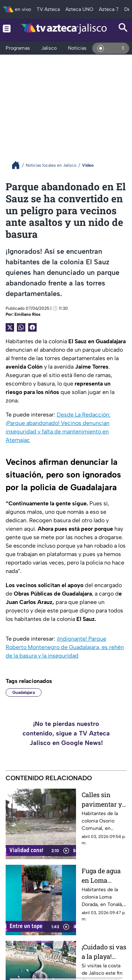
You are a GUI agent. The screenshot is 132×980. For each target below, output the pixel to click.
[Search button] (123, 28)
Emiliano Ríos (27, 314)
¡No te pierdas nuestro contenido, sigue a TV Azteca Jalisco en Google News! (66, 733)
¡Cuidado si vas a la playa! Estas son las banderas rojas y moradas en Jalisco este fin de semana (104, 952)
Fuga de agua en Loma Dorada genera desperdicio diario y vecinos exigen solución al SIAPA (104, 876)
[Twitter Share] (10, 327)
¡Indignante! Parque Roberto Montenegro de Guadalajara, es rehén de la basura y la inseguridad (65, 647)
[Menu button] (7, 28)
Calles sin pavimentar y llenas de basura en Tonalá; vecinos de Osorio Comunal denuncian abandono (102, 799)
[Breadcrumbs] (18, 165)
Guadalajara (24, 692)
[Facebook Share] (32, 327)
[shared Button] (21, 327)
